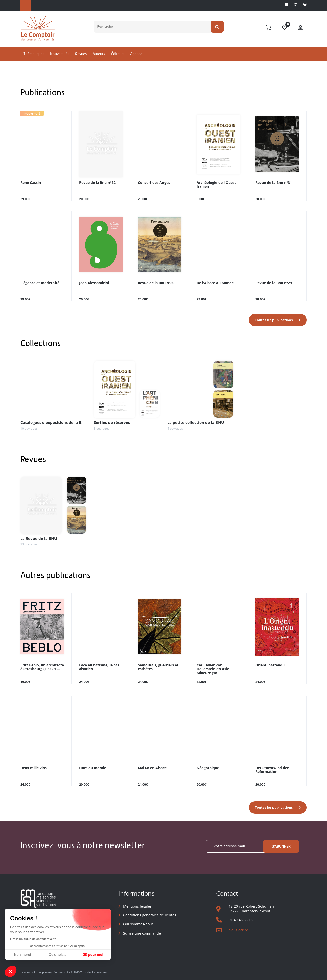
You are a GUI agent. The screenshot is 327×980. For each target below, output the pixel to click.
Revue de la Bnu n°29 (274, 283)
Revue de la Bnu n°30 (156, 283)
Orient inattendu (270, 665)
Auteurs (99, 54)
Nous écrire (238, 930)
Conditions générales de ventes (150, 915)
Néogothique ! (209, 768)
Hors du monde (93, 768)
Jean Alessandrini (94, 283)
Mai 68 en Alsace (152, 768)
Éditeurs (118, 54)
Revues (81, 54)
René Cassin (31, 183)
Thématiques (34, 54)
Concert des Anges (154, 183)
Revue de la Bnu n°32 (97, 183)
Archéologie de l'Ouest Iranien (216, 185)
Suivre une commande (142, 933)
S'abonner (281, 846)
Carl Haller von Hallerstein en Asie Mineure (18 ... (213, 669)
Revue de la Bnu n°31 (274, 183)
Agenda (136, 54)
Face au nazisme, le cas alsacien (99, 667)
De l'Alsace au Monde (215, 283)
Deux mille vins (34, 768)
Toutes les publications (274, 320)
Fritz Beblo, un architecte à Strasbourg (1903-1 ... (42, 667)
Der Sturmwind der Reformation (272, 770)
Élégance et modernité (40, 283)
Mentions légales (137, 906)
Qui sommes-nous (138, 924)
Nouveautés (60, 54)
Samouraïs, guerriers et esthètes (158, 667)
